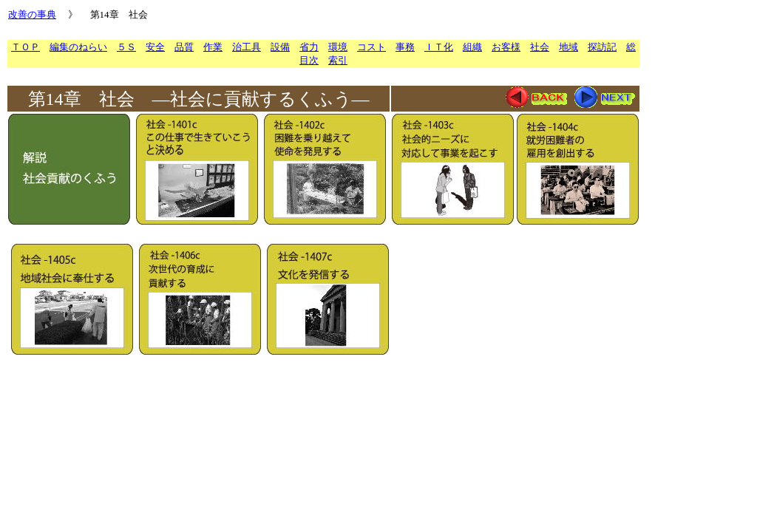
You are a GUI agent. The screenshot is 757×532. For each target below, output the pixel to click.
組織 (472, 47)
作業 (213, 47)
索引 (338, 60)
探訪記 (602, 47)
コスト (371, 47)
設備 (280, 47)
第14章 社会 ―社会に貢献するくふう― (199, 99)
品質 (184, 47)
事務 (405, 47)
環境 (338, 47)
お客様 (506, 47)
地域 (568, 47)
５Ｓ (126, 47)
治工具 (247, 47)
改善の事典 (32, 14)
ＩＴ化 (439, 47)
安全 (155, 47)
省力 (309, 47)
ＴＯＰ (26, 47)
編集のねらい (78, 47)
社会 (540, 47)
